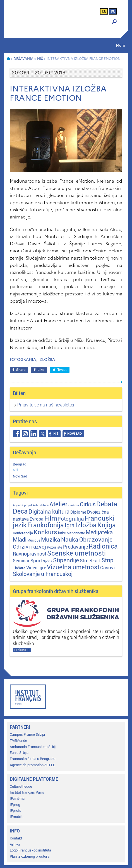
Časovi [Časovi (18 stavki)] (107, 568)
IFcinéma (17, 798)
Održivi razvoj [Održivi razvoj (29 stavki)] (29, 547)
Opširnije (22, 650)
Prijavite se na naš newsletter (46, 405)
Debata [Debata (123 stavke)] (107, 504)
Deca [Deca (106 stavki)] (20, 511)
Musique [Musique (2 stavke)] (34, 540)
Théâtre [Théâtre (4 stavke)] (19, 568)
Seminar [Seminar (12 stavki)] (21, 561)
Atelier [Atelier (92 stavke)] (58, 504)
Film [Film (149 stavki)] (51, 518)
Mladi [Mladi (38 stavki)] (20, 540)
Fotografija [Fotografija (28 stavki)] (71, 519)
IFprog (15, 805)
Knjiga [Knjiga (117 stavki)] (107, 525)
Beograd (20, 464)
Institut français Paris (27, 792)
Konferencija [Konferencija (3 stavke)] (23, 533)
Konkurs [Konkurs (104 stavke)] (45, 532)
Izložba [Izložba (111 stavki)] (86, 525)
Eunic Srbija (19, 753)
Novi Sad (20, 476)
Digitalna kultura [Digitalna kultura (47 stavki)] (49, 512)
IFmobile (17, 817)
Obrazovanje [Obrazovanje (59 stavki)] (96, 540)
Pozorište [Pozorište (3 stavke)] (55, 547)
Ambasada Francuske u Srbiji (33, 747)
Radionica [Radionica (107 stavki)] (103, 546)
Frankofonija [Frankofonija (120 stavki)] (46, 525)
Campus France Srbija (27, 734)
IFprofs (15, 811)
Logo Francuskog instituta (30, 850)
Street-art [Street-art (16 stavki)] (90, 561)
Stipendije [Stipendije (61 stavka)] (66, 560)
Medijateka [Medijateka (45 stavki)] (99, 532)
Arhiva (15, 844)
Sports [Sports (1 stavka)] (48, 561)
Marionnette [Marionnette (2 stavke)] (76, 533)
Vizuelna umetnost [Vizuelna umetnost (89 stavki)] (73, 567)
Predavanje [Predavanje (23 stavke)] (75, 547)
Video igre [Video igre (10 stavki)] (36, 568)
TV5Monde (18, 741)
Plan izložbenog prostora (30, 856)
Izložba (47, 360)
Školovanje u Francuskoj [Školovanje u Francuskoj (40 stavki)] (43, 574)
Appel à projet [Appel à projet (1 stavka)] (22, 505)
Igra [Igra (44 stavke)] (70, 525)
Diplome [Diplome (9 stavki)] (78, 512)
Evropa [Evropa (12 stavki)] (37, 519)
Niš (15, 470)
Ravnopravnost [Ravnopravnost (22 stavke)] (30, 554)
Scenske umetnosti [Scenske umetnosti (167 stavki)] (76, 553)
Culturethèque (21, 786)
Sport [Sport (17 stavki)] (36, 561)
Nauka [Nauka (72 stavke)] (70, 539)
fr (113, 12)
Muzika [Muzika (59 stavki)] (51, 540)
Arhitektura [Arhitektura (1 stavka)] (41, 505)
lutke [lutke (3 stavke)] (62, 533)
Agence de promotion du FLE (32, 765)
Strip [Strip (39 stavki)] (107, 560)
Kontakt (16, 838)
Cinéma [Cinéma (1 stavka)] (74, 505)
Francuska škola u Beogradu (33, 759)
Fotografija (23, 360)
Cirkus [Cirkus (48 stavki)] (88, 504)
